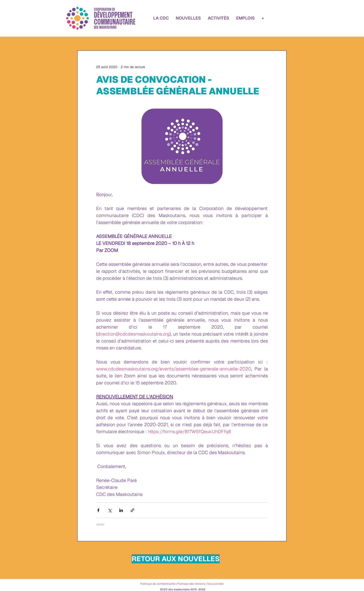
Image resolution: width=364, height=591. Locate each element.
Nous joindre (215, 584)
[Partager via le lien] (132, 510)
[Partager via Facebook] (98, 510)
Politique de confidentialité (158, 584)
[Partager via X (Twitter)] (110, 510)
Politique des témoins (191, 584)
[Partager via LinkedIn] (121, 510)
